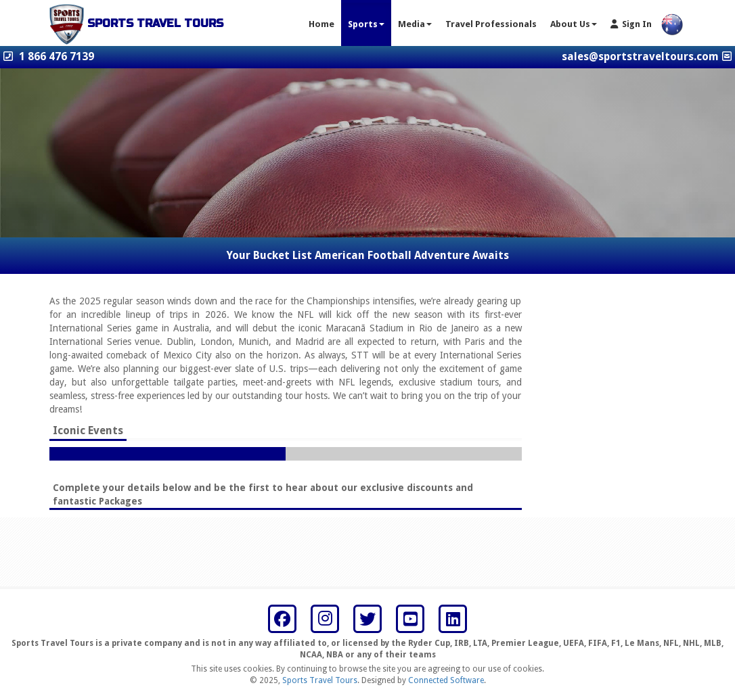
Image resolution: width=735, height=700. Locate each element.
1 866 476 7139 (57, 56)
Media (415, 24)
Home (321, 24)
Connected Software (446, 680)
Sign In (631, 24)
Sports (366, 24)
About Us (574, 24)
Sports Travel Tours (320, 680)
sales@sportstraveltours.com (640, 56)
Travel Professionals (491, 24)
